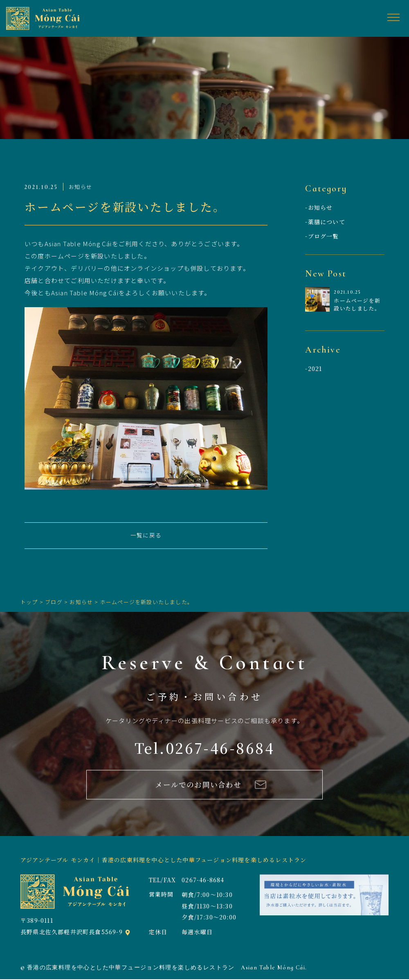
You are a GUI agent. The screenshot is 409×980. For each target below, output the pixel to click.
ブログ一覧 (324, 236)
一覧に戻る (146, 536)
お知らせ (320, 207)
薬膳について (327, 222)
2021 (315, 369)
